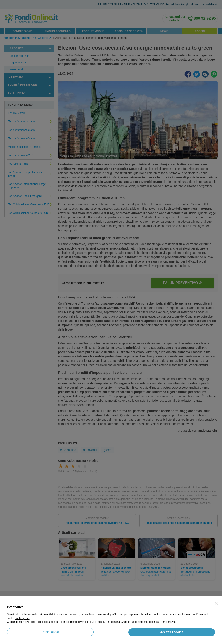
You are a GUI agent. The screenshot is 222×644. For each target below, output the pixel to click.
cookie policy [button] (22, 618)
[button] (216, 603)
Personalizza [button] (50, 632)
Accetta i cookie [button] (172, 632)
